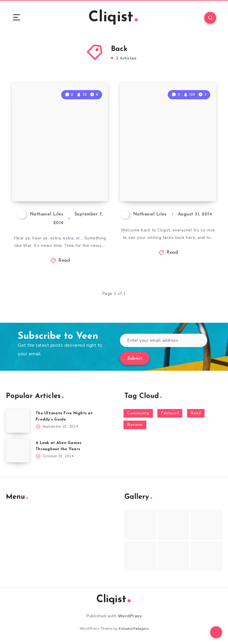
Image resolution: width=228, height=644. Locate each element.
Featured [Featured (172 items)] (170, 413)
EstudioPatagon (134, 629)
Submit (135, 359)
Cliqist (113, 18)
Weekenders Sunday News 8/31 (166, 180)
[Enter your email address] (164, 340)
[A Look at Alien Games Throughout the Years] (18, 450)
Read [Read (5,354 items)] (196, 413)
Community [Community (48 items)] (138, 413)
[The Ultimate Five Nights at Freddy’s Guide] (18, 421)
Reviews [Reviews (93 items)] (135, 425)
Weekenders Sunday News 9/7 (58, 180)
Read (64, 261)
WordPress (130, 616)
